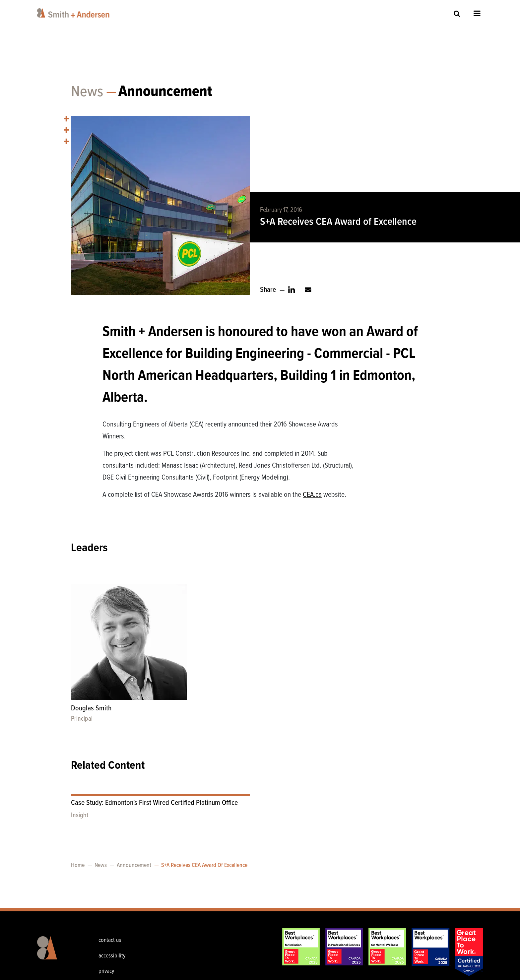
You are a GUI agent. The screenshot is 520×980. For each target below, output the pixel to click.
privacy (106, 971)
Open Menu (477, 13)
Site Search (457, 13)
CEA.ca (312, 495)
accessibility (112, 956)
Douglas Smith (91, 709)
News (87, 92)
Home (78, 865)
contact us (110, 940)
